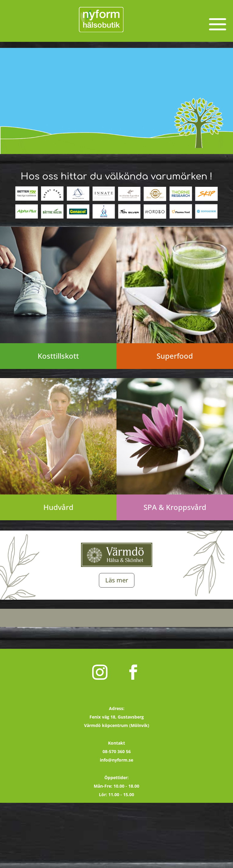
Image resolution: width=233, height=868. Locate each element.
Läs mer (117, 580)
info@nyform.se (116, 760)
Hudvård (58, 507)
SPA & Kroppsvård (175, 507)
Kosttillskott (58, 356)
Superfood (175, 356)
